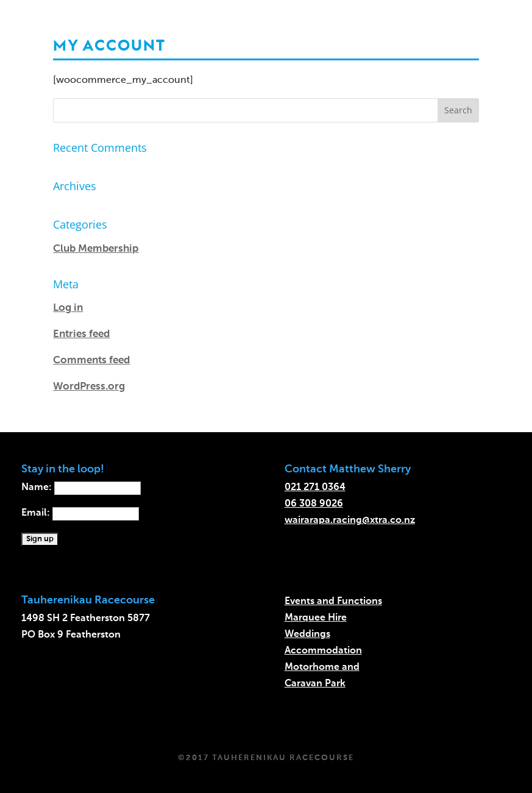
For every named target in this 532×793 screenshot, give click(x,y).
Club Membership (96, 249)
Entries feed (81, 334)
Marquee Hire (316, 618)
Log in (68, 308)
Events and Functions (333, 602)
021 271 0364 (315, 488)
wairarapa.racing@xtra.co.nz (350, 521)
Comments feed (91, 361)
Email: (80, 513)
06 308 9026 (314, 504)
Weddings (307, 635)
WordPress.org (89, 387)
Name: (81, 488)
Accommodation (323, 651)
